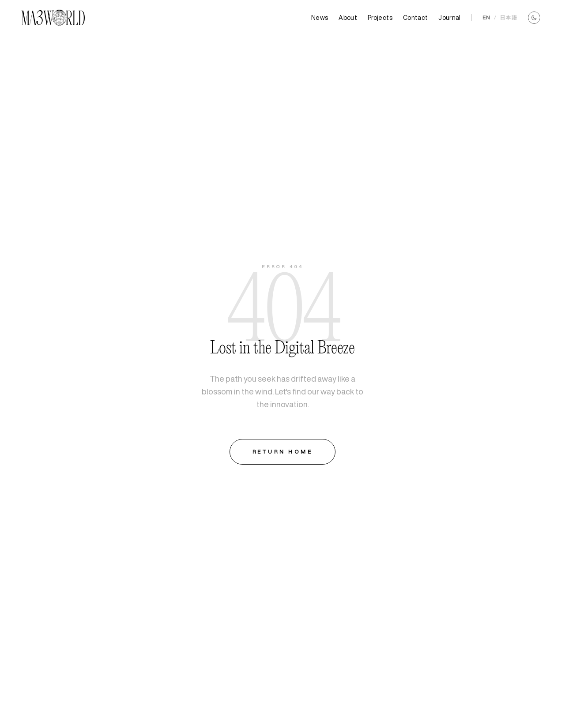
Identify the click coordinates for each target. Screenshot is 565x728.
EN (486, 17)
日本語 (508, 17)
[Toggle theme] (534, 18)
